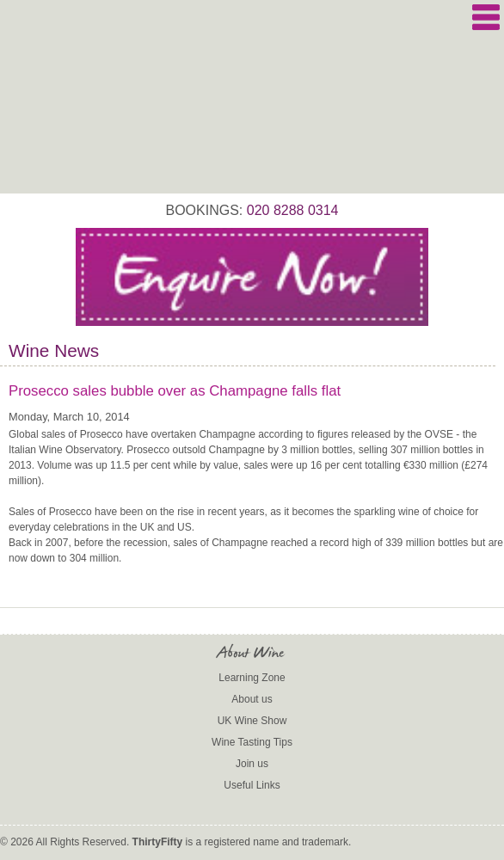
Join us (252, 764)
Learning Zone (252, 678)
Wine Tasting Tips (252, 742)
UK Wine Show (252, 721)
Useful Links (252, 785)
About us (252, 699)
